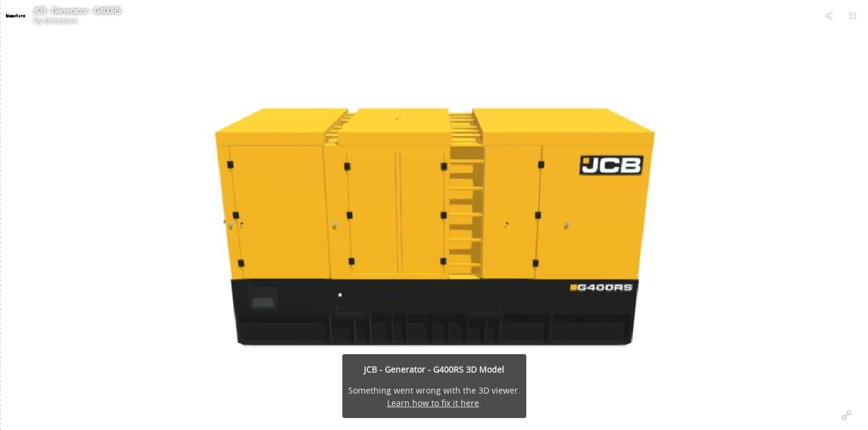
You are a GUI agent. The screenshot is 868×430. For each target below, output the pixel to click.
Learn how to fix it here (433, 403)
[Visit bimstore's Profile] (16, 16)
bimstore (61, 20)
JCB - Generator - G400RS (77, 11)
